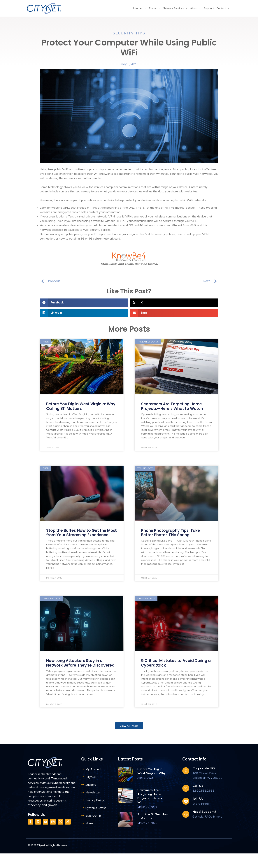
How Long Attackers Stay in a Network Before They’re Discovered (77, 676)
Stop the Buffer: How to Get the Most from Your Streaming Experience (78, 540)
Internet (140, 8)
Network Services (175, 8)
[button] (84, 306)
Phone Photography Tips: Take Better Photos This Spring (173, 537)
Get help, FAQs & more (207, 832)
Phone (155, 8)
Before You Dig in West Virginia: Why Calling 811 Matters (79, 410)
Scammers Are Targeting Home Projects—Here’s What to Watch (175, 410)
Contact (223, 8)
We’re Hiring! (201, 819)
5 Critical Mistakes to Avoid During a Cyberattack (170, 673)
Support (209, 8)
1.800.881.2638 (203, 806)
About (196, 8)
